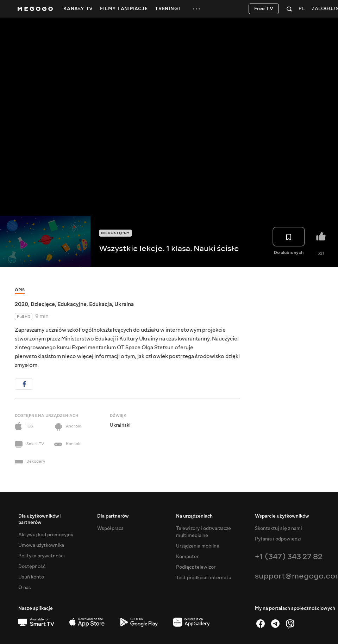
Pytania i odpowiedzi (278, 539)
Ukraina (124, 304)
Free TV (264, 9)
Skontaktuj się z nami (278, 529)
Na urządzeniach (194, 516)
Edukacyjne (72, 304)
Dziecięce (43, 304)
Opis (20, 290)
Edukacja (101, 304)
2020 (21, 304)
